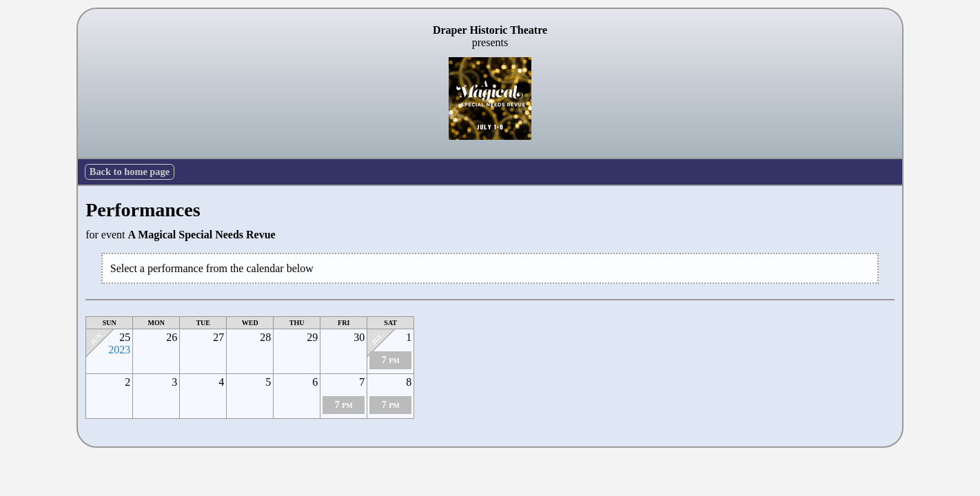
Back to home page (130, 172)
